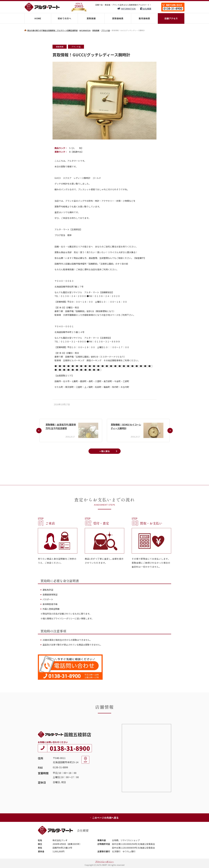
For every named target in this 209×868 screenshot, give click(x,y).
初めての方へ (65, 18)
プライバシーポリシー (104, 862)
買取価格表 (118, 18)
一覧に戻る (104, 451)
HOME (38, 18)
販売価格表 (144, 18)
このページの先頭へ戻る (104, 818)
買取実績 (91, 18)
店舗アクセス (171, 18)
